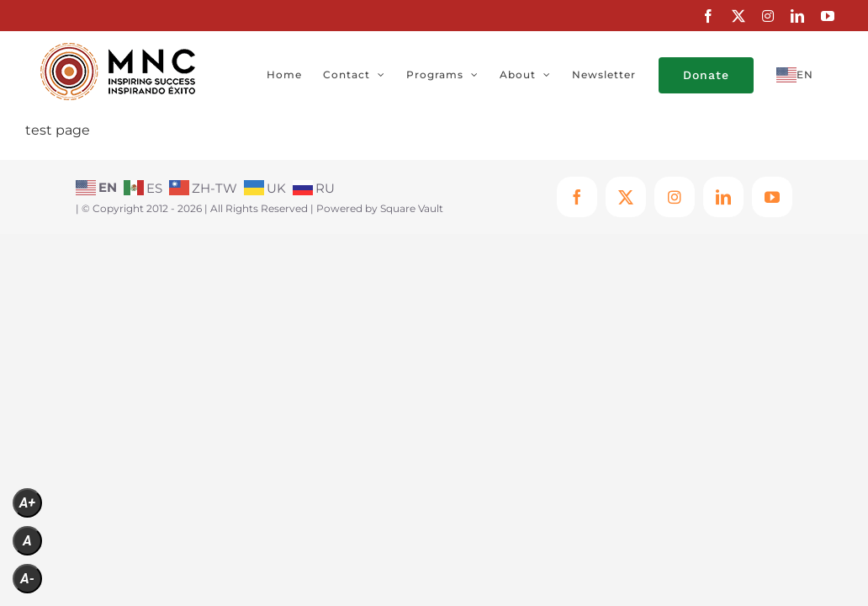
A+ (27, 503)
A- (27, 579)
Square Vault (412, 208)
